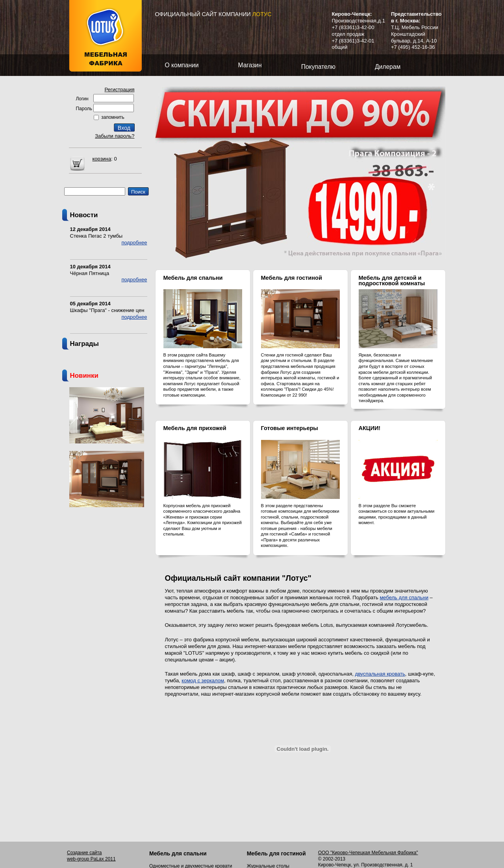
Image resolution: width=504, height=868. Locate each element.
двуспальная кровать (380, 674)
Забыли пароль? (115, 136)
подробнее (134, 243)
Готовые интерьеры (290, 428)
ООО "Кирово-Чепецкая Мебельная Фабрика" (368, 853)
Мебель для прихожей (195, 428)
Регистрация (120, 90)
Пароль (84, 109)
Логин (82, 99)
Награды (84, 344)
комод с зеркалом (203, 681)
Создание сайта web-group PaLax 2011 (91, 856)
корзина (102, 159)
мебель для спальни (404, 597)
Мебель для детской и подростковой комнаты (392, 281)
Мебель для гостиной (292, 278)
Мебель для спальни (193, 278)
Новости (84, 215)
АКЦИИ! (370, 428)
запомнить (113, 117)
